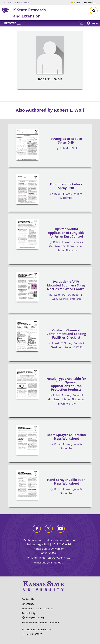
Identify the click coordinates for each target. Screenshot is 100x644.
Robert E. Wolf (68, 148)
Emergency (28, 604)
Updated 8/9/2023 (32, 634)
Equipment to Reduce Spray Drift (66, 186)
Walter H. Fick (62, 295)
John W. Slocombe (67, 250)
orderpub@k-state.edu (49, 562)
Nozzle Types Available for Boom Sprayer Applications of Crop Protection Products (66, 384)
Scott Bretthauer (73, 246)
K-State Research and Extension (30, 13)
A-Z (90, 2)
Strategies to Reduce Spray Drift (66, 141)
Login (92, 23)
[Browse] (13, 23)
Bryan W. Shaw (67, 404)
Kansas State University (17, 2)
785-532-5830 (36, 558)
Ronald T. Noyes (62, 343)
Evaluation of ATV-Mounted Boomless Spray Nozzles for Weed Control (66, 285)
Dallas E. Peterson (70, 299)
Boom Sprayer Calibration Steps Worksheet (66, 437)
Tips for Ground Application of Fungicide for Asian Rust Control (66, 233)
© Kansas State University (36, 629)
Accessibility (29, 613)
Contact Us (28, 599)
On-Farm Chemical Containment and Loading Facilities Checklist (66, 334)
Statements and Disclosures (37, 608)
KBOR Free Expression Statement (40, 622)
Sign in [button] (76, 2)
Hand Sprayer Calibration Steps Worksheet (66, 482)
